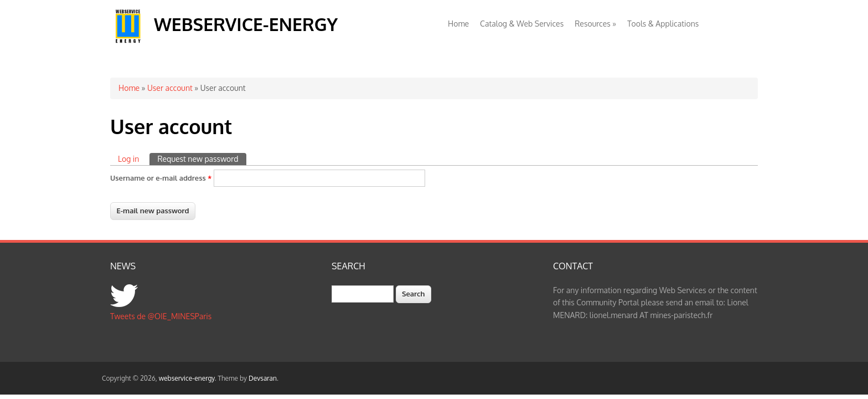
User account (170, 88)
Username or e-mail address (161, 178)
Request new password (201, 158)
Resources (595, 24)
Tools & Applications (663, 24)
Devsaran (263, 378)
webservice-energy (246, 24)
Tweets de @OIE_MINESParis (161, 316)
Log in (128, 159)
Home (458, 24)
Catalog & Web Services (522, 24)
